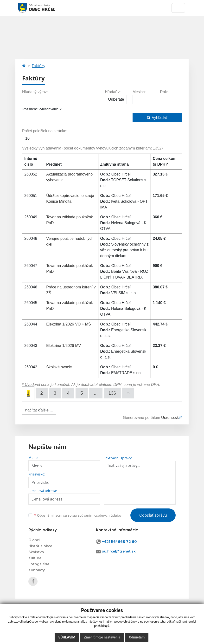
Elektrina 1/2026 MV (64, 346)
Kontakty (37, 570)
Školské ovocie (59, 367)
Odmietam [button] (137, 637)
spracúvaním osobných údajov (97, 515)
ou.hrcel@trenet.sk (119, 551)
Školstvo (36, 552)
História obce (40, 546)
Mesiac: (139, 92)
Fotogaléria (39, 564)
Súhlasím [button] (67, 637)
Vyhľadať (157, 118)
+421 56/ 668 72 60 (119, 542)
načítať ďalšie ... (39, 410)
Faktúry (38, 66)
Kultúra (35, 558)
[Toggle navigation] (178, 8)
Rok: (164, 92)
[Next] (128, 393)
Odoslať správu (153, 515)
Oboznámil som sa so (78, 515)
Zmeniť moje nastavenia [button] (102, 637)
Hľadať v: (113, 92)
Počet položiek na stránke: (45, 131)
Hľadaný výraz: (35, 92)
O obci (34, 540)
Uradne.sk (170, 418)
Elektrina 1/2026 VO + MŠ (68, 324)
